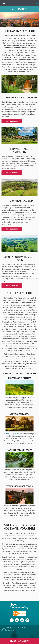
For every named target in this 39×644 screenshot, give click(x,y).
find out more (12, 121)
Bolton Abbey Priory (12, 434)
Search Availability (20, 641)
